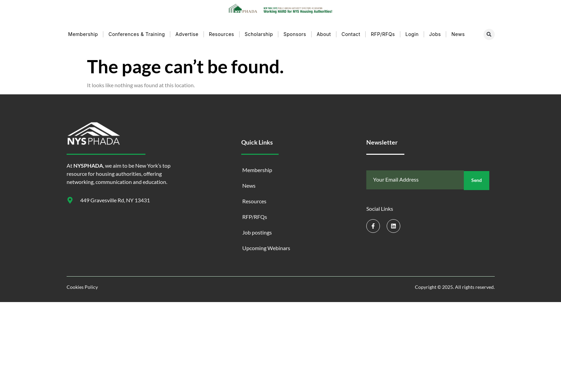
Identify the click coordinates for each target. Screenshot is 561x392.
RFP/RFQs (383, 32)
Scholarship (259, 32)
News (458, 32)
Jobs (435, 32)
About (324, 32)
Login (412, 32)
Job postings (257, 230)
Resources (222, 32)
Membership (83, 32)
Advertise (187, 32)
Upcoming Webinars (266, 246)
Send (477, 178)
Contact (351, 32)
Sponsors (295, 32)
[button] (489, 32)
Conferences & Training (137, 32)
